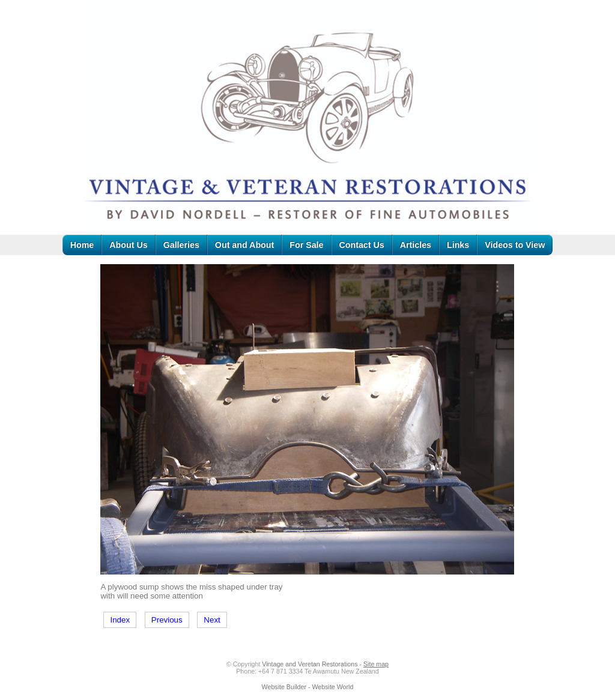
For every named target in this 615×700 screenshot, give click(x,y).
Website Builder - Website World (308, 687)
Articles (416, 245)
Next (212, 620)
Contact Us (362, 245)
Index (120, 620)
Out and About (244, 245)
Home (82, 245)
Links (458, 245)
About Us (128, 245)
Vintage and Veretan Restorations (310, 664)
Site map (376, 664)
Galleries (181, 245)
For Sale (306, 245)
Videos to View (515, 245)
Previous (167, 620)
